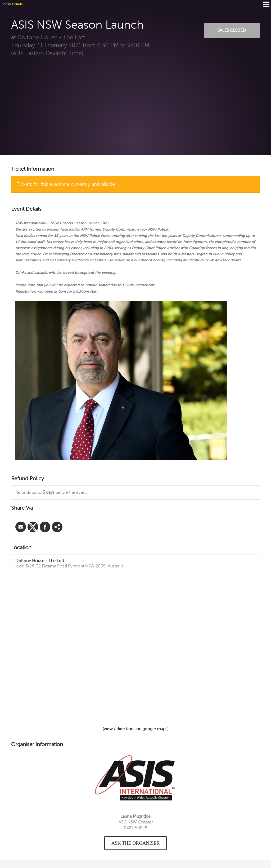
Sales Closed (232, 30)
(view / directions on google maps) (135, 729)
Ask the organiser (136, 843)
